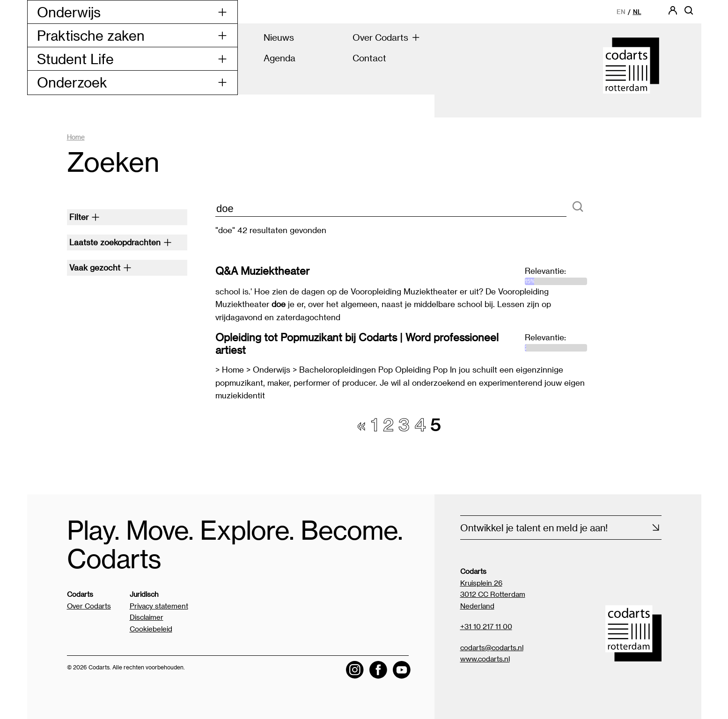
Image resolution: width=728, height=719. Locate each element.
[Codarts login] (673, 13)
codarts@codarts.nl (492, 647)
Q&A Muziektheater (262, 271)
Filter (85, 217)
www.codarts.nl (485, 659)
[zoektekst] (391, 209)
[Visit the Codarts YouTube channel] (402, 670)
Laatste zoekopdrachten (121, 242)
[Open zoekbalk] (689, 13)
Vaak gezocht (100, 267)
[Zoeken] (578, 207)
